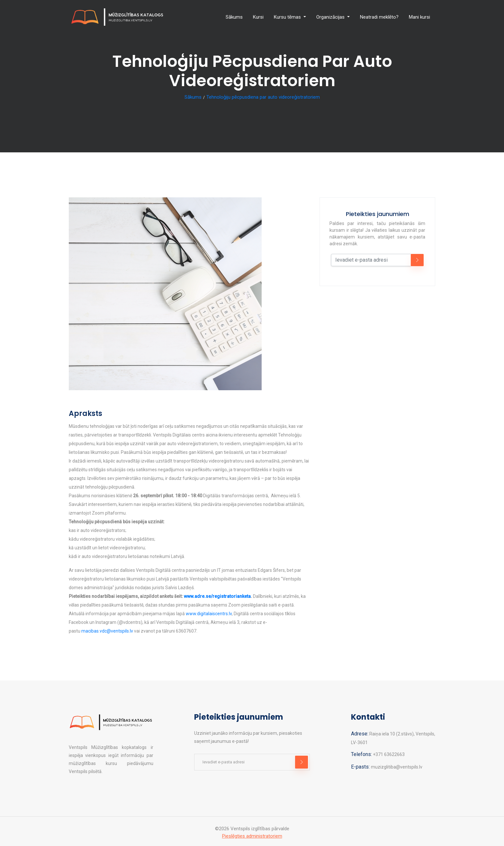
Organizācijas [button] (331, 17)
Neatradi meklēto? (379, 17)
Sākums (234, 17)
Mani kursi (419, 17)
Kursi (258, 17)
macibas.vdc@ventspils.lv (107, 631)
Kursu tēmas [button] (288, 17)
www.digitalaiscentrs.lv (209, 614)
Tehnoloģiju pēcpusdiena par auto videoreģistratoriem (263, 97)
